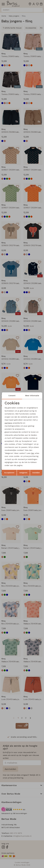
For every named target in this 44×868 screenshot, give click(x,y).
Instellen (36, 473)
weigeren (23, 473)
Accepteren (9, 473)
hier (33, 453)
